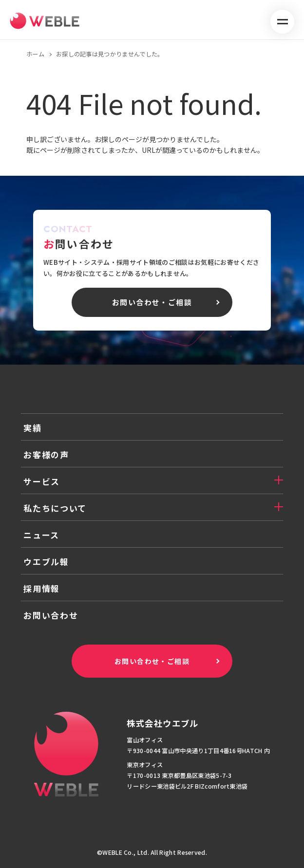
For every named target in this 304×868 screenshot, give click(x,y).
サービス (42, 481)
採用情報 (42, 588)
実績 (32, 428)
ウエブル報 (46, 562)
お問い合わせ (51, 615)
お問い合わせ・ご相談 (152, 661)
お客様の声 (46, 454)
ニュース (41, 535)
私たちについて (55, 508)
